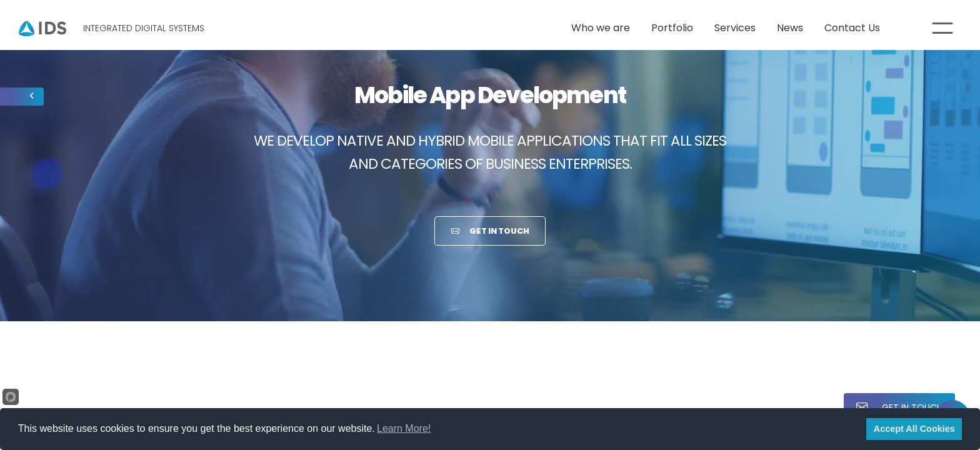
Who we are (601, 28)
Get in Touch (490, 231)
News (790, 28)
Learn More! (404, 428)
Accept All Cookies (914, 429)
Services (735, 28)
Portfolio (672, 28)
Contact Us (852, 28)
